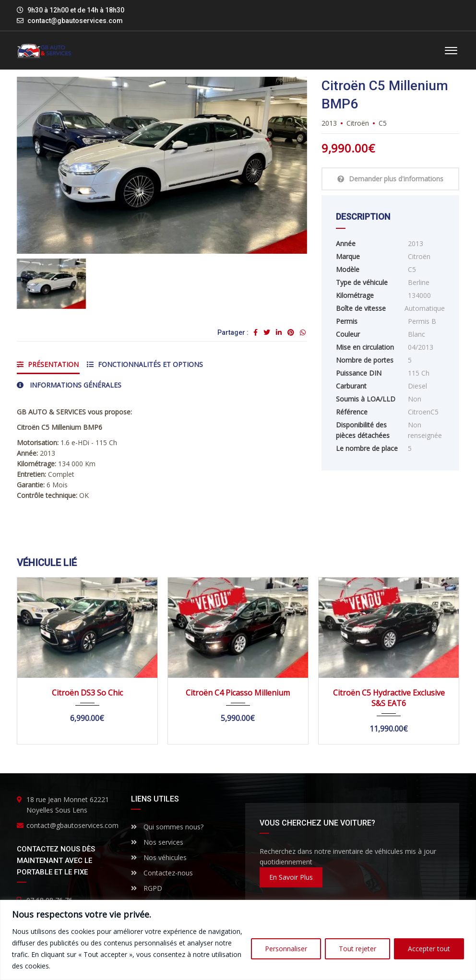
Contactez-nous (162, 873)
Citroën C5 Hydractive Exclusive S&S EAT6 (389, 698)
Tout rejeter (357, 949)
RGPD (147, 888)
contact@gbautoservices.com (75, 21)
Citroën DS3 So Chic (87, 693)
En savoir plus (291, 877)
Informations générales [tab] (69, 385)
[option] (162, 165)
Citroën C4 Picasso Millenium (238, 693)
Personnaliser (286, 949)
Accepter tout (429, 949)
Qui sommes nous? (167, 827)
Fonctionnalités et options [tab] (145, 364)
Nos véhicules (159, 857)
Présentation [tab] (48, 364)
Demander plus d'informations (390, 179)
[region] (238, 940)
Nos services (157, 842)
